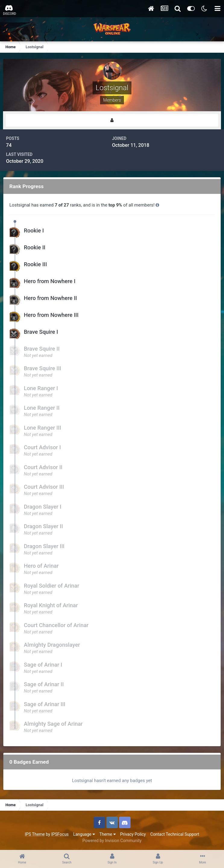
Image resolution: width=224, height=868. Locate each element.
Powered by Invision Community (112, 841)
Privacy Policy (133, 834)
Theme (108, 834)
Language (84, 834)
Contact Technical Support (175, 834)
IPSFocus (60, 834)
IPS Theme (35, 834)
